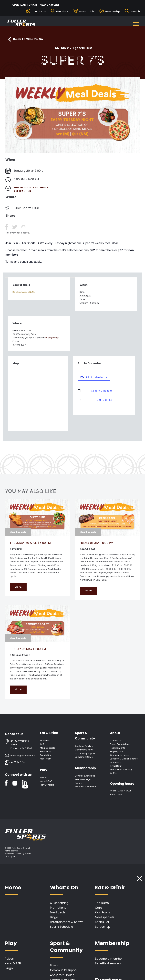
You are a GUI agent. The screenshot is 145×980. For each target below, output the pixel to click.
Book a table (87, 11)
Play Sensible (47, 787)
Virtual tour (116, 769)
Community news (84, 752)
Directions (62, 11)
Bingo (54, 920)
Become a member (86, 789)
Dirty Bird (16, 550)
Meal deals (58, 915)
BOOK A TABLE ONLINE (24, 293)
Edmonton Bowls (84, 760)
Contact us (116, 743)
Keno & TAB (46, 784)
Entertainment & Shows (67, 925)
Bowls (54, 968)
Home (13, 890)
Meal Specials (47, 751)
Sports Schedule (62, 929)
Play (44, 773)
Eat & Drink (49, 736)
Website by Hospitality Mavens (18, 856)
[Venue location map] (38, 398)
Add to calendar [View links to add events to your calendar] (95, 378)
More (18, 589)
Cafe (43, 747)
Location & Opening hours (124, 761)
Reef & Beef (87, 550)
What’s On (64, 890)
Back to (29, 39)
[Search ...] (136, 11)
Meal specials (105, 920)
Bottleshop (46, 754)
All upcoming (59, 906)
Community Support (86, 756)
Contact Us (39, 11)
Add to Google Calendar (31, 188)
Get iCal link (22, 192)
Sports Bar (46, 758)
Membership (112, 11)
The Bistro (45, 743)
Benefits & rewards (85, 778)
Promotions (58, 910)
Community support (64, 973)
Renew (79, 786)
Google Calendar (101, 391)
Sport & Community (85, 738)
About (115, 736)
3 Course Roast (20, 657)
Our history (116, 765)
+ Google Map (52, 338)
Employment (117, 754)
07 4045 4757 (18, 764)
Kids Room (46, 761)
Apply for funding (84, 749)
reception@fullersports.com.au (26, 758)
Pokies (44, 780)
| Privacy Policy (11, 859)
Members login (83, 782)
